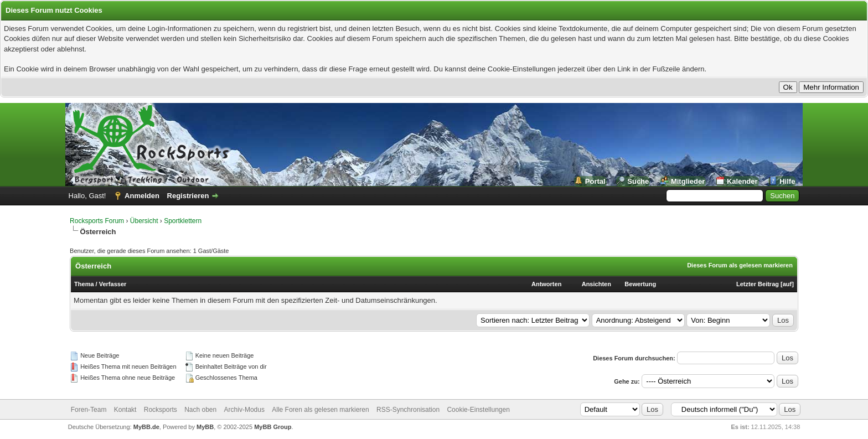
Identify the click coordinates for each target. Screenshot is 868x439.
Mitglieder (688, 181)
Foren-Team (89, 410)
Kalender (742, 181)
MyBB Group (273, 427)
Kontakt (125, 410)
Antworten (546, 284)
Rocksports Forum (97, 221)
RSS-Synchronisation (408, 410)
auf (787, 284)
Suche (638, 181)
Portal (595, 181)
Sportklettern (183, 221)
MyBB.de (146, 427)
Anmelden (142, 196)
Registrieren (188, 196)
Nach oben (200, 410)
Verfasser (113, 284)
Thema (84, 284)
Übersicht (144, 221)
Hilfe (787, 181)
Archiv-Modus (244, 410)
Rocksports (161, 410)
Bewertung (640, 284)
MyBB (205, 427)
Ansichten (596, 284)
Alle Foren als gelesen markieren (320, 410)
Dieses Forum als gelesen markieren (740, 265)
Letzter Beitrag (758, 284)
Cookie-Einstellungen (478, 410)
